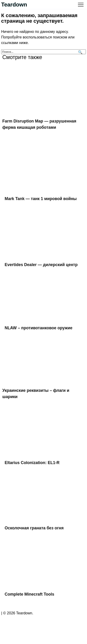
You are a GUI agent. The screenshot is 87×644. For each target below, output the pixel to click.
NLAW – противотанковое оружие (39, 328)
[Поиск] (80, 52)
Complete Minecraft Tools (29, 594)
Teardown (14, 5)
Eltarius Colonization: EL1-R (32, 463)
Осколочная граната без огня (34, 528)
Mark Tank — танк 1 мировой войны (41, 199)
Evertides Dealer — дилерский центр (41, 265)
